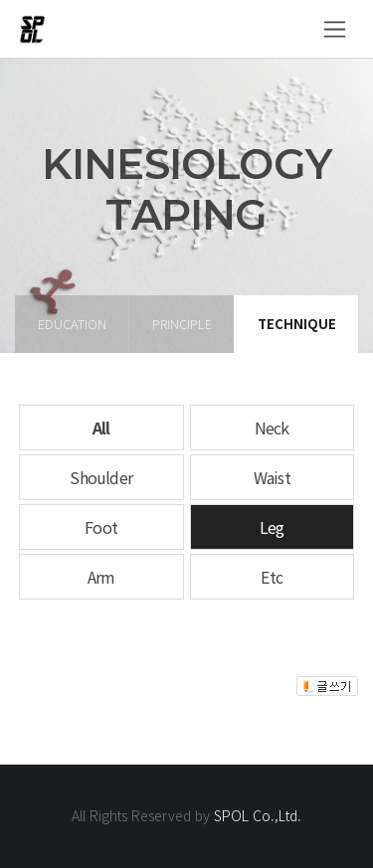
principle (182, 324)
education (72, 324)
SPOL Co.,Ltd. (258, 815)
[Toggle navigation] (335, 29)
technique (297, 324)
